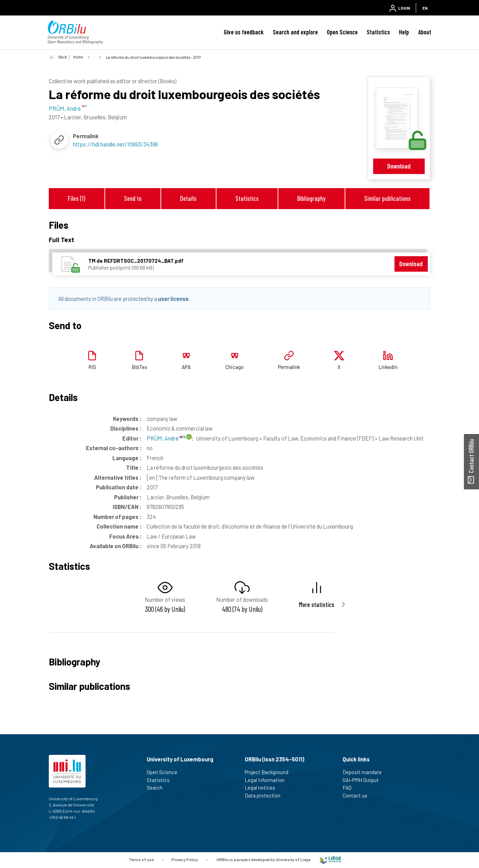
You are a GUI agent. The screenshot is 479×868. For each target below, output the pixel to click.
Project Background (269, 772)
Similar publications (387, 198)
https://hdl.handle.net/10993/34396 (115, 144)
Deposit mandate (365, 772)
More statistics (317, 604)
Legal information (268, 780)
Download (399, 166)
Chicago (235, 367)
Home (78, 57)
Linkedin (388, 367)
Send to (133, 198)
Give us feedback (244, 32)
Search (158, 788)
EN (425, 8)
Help (404, 32)
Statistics (378, 32)
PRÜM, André (166, 438)
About (425, 32)
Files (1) (76, 198)
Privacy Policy (185, 859)
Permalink (289, 367)
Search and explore (295, 32)
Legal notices (263, 788)
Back (63, 57)
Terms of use (141, 859)
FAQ (350, 788)
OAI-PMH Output (364, 780)
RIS (92, 367)
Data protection (265, 795)
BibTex (139, 367)
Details (188, 198)
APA (186, 367)
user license (173, 299)
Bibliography (311, 198)
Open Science (342, 32)
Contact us (358, 795)
